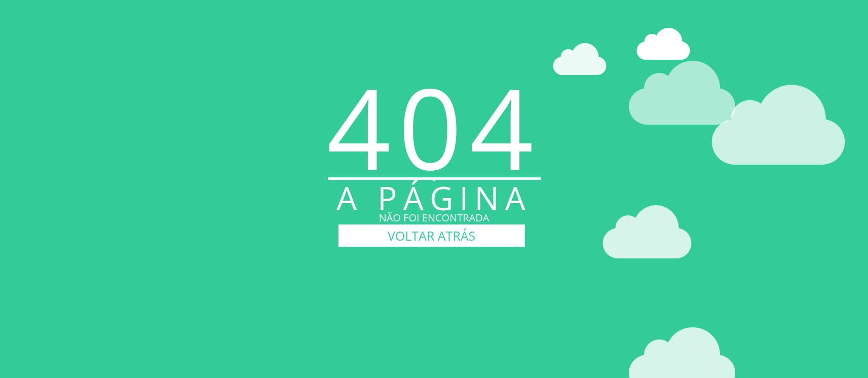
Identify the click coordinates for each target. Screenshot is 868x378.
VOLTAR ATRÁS (431, 236)
